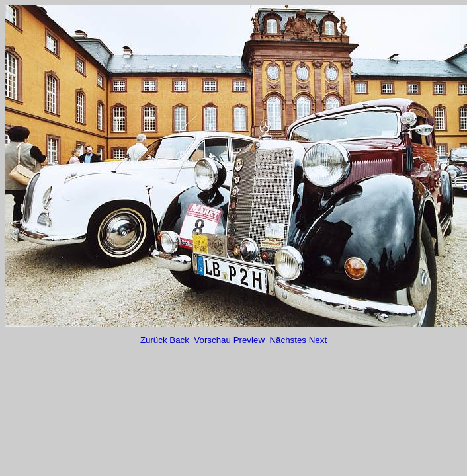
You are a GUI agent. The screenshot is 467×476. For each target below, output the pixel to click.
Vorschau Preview (230, 340)
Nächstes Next (298, 340)
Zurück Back (166, 340)
